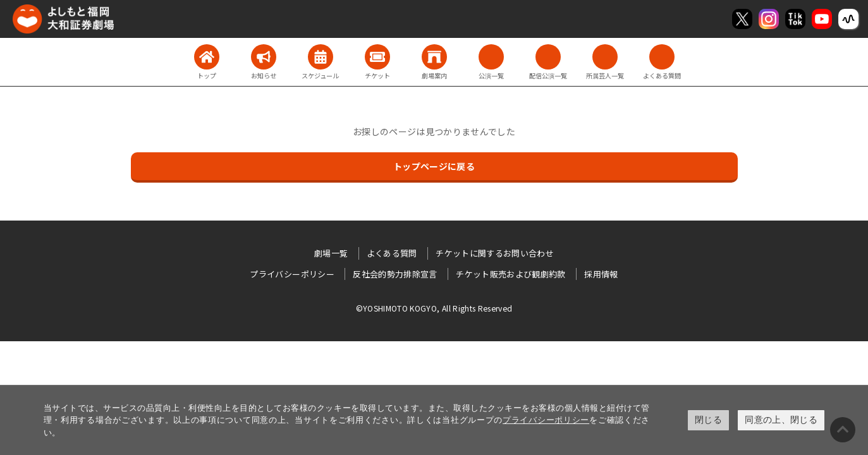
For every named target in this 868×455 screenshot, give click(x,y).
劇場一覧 (331, 253)
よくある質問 (392, 253)
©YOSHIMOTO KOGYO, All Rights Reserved (434, 308)
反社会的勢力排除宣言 (395, 274)
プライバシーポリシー (546, 420)
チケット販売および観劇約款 (511, 274)
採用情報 (601, 274)
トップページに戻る (434, 166)
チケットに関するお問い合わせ (495, 253)
